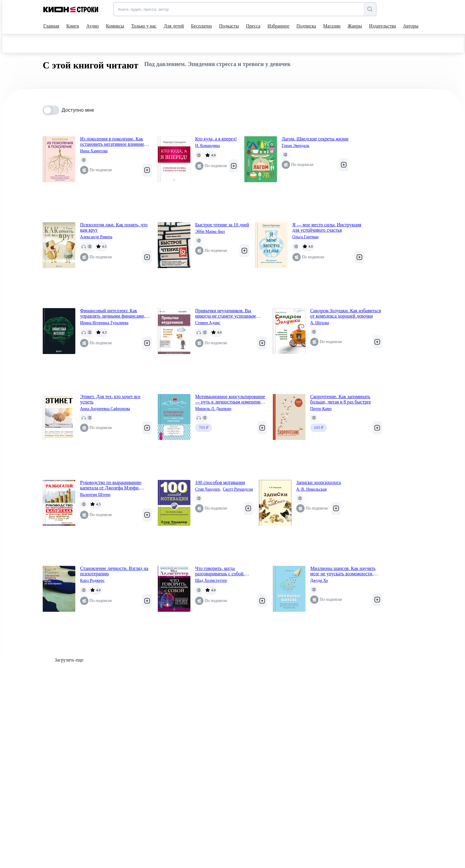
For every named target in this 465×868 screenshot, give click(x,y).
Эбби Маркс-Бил (210, 232)
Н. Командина (207, 146)
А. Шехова (320, 323)
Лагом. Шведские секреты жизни (315, 139)
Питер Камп (321, 409)
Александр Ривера (96, 237)
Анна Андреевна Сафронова (105, 409)
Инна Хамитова (94, 151)
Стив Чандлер (208, 489)
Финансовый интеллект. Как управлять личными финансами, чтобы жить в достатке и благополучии (113, 313)
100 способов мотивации (220, 482)
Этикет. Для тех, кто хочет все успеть (110, 399)
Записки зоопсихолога (319, 482)
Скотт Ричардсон (238, 489)
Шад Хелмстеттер (211, 580)
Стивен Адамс (208, 323)
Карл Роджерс (92, 580)
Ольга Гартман (305, 237)
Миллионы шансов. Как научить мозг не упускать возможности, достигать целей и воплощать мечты (343, 571)
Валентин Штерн (95, 495)
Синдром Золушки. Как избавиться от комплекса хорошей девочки (346, 313)
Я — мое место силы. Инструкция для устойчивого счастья (327, 227)
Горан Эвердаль (296, 146)
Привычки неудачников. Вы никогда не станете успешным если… (225, 313)
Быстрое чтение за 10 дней (222, 225)
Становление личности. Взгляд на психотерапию (114, 571)
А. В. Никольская (312, 489)
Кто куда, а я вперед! (216, 139)
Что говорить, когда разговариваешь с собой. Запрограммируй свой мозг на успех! (225, 571)
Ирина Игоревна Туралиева (104, 323)
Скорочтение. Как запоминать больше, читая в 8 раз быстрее (341, 399)
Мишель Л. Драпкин (213, 409)
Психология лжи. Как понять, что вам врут (114, 227)
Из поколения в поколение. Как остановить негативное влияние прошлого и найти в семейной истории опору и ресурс (112, 142)
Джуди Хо (319, 580)
